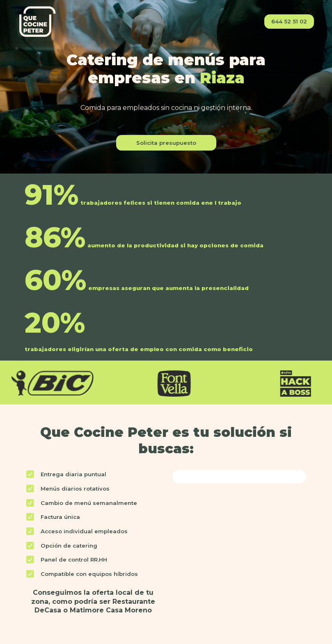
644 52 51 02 (289, 21)
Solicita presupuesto (166, 143)
